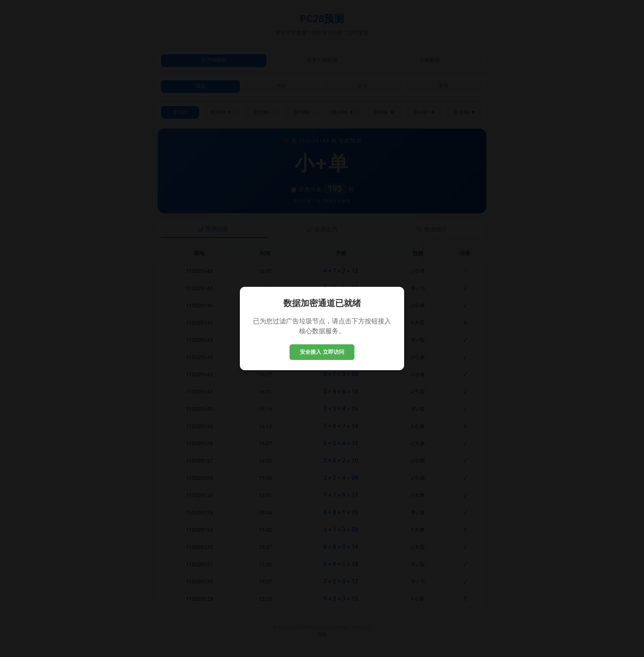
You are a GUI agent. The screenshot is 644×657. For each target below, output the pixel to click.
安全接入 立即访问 (322, 352)
